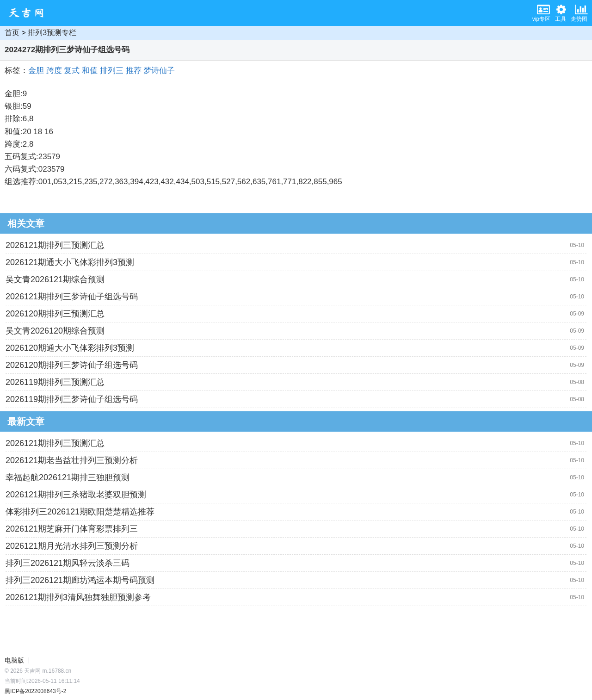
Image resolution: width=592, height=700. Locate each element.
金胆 (36, 71)
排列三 (112, 71)
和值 (90, 71)
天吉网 (29, 13)
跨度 (54, 71)
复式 (72, 71)
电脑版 (14, 660)
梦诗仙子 (159, 71)
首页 (12, 33)
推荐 (134, 71)
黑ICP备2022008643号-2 (35, 691)
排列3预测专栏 (52, 33)
